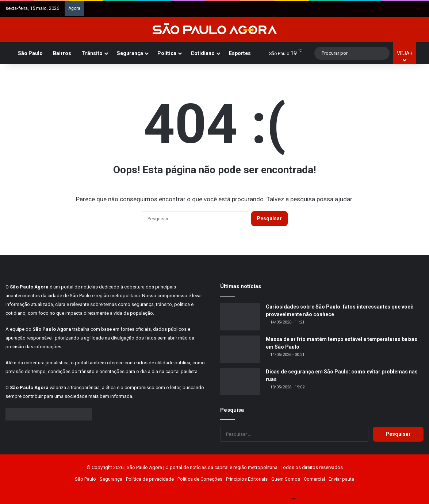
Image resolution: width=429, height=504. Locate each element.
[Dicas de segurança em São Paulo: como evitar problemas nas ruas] (240, 382)
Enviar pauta (341, 479)
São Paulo (30, 53)
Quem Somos (286, 479)
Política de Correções (200, 479)
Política (167, 53)
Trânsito (92, 53)
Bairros (62, 53)
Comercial (314, 479)
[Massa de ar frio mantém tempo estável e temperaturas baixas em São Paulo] (240, 349)
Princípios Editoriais (247, 479)
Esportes (240, 53)
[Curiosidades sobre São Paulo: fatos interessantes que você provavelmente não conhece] (240, 317)
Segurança (130, 53)
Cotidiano (203, 53)
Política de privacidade (150, 479)
